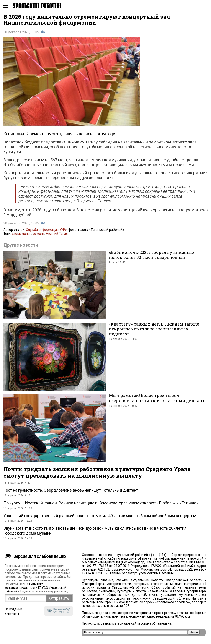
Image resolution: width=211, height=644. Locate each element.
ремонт (39, 234)
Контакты (12, 614)
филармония (22, 234)
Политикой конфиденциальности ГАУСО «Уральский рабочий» (35, 588)
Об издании (13, 609)
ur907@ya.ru (181, 616)
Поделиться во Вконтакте (43, 32)
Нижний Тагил (57, 234)
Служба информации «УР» (46, 230)
